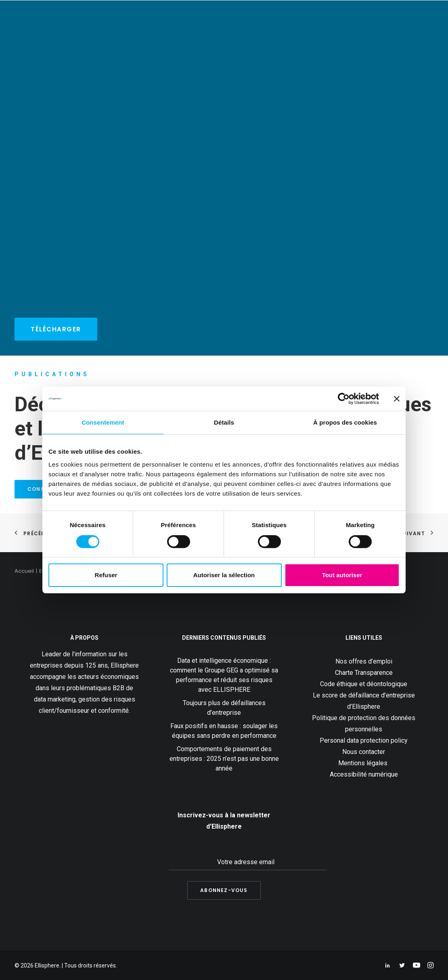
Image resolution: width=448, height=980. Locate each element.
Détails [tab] (224, 422)
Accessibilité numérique (364, 774)
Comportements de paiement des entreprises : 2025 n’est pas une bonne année (224, 759)
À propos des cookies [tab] (345, 422)
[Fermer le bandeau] (397, 399)
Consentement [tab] (103, 422)
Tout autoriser (342, 575)
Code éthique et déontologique (364, 684)
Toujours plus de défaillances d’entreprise (224, 708)
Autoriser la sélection (224, 575)
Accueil (24, 571)
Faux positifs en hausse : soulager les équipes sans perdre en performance (224, 731)
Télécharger (56, 329)
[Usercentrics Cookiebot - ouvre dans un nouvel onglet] (344, 399)
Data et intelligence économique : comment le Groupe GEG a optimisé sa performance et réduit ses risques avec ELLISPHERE (224, 675)
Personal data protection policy (364, 740)
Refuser (106, 575)
